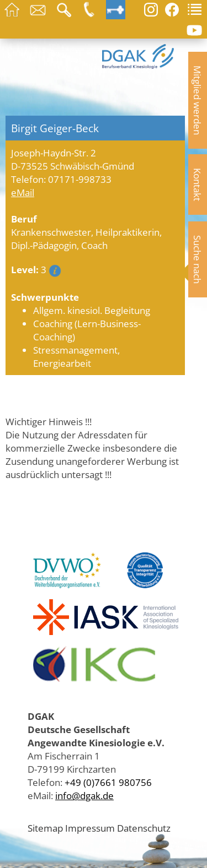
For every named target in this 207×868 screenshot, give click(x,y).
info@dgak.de (84, 795)
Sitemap (45, 828)
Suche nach (198, 259)
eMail (23, 192)
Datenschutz (144, 828)
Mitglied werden (198, 100)
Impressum (90, 828)
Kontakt (198, 185)
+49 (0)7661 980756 (108, 782)
